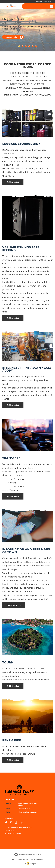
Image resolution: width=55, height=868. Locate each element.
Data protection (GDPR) (13, 833)
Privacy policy (9, 830)
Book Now (13, 182)
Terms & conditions (36, 859)
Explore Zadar (14, 37)
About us (39, 2)
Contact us (48, 2)
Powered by (27, 854)
